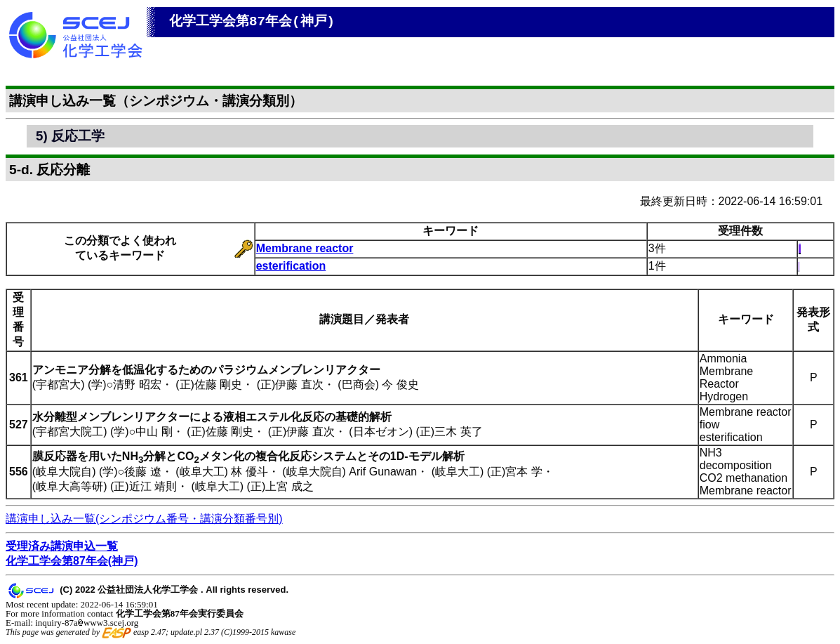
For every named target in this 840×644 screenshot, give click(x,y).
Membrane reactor (305, 248)
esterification (291, 266)
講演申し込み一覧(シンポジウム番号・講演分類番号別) (144, 519)
